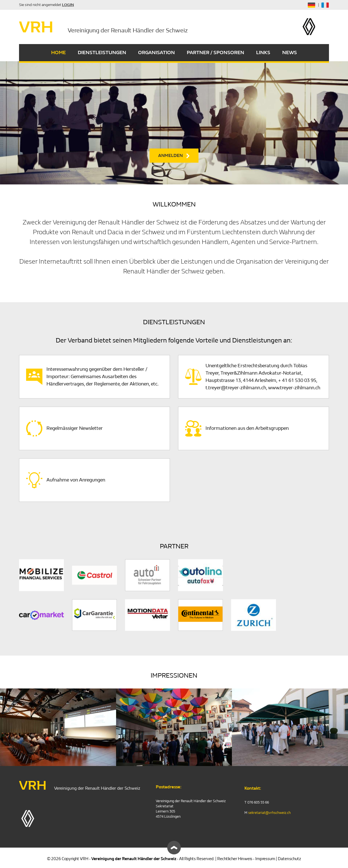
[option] (174, 123)
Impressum (265, 859)
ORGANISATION (156, 53)
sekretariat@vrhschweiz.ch (269, 813)
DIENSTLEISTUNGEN (102, 53)
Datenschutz (289, 859)
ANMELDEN (170, 155)
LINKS (263, 53)
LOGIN (68, 5)
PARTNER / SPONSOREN (215, 53)
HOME (58, 53)
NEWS (290, 53)
